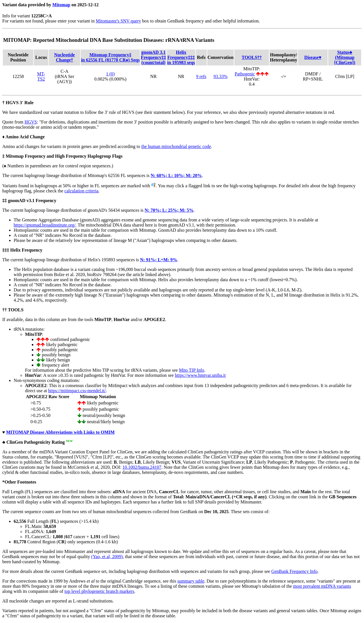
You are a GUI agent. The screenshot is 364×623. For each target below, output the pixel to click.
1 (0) (110, 74)
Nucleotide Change (64, 57)
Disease (313, 57)
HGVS (31, 122)
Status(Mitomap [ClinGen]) (345, 57)
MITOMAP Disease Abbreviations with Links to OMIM (61, 432)
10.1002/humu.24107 (142, 467)
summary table (191, 581)
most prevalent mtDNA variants (322, 586)
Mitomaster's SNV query (118, 21)
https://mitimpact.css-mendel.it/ (77, 391)
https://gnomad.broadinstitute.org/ (45, 225)
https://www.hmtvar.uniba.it (200, 375)
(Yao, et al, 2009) (107, 557)
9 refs (201, 76)
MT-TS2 (41, 76)
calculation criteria (81, 191)
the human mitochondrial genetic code (176, 146)
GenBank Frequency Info (294, 571)
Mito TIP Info (192, 370)
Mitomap (61, 5)
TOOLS (252, 57)
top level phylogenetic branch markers (99, 591)
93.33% (221, 76)
